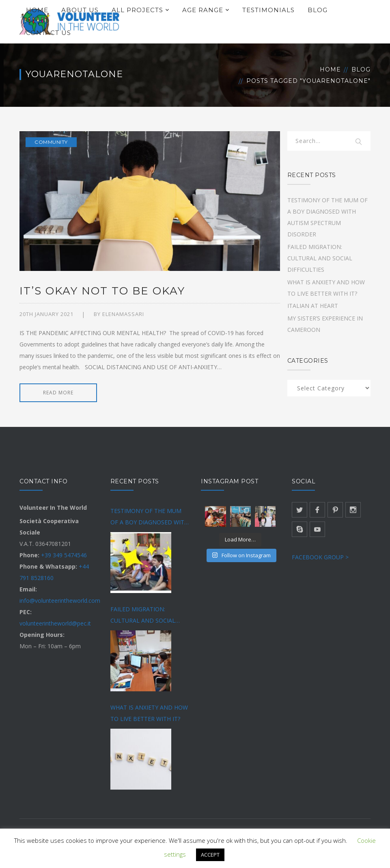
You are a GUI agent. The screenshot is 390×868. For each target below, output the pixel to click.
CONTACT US (48, 33)
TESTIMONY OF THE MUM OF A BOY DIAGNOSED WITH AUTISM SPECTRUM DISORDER (149, 517)
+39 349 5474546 (64, 555)
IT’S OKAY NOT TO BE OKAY (102, 291)
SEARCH (359, 142)
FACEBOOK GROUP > (320, 557)
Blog (361, 69)
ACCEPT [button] (210, 855)
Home (330, 69)
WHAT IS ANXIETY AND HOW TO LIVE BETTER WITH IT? (149, 713)
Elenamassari (123, 314)
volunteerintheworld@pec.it (55, 623)
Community (51, 142)
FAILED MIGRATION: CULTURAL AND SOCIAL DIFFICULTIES (320, 258)
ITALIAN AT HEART (313, 306)
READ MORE (58, 393)
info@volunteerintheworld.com (60, 601)
